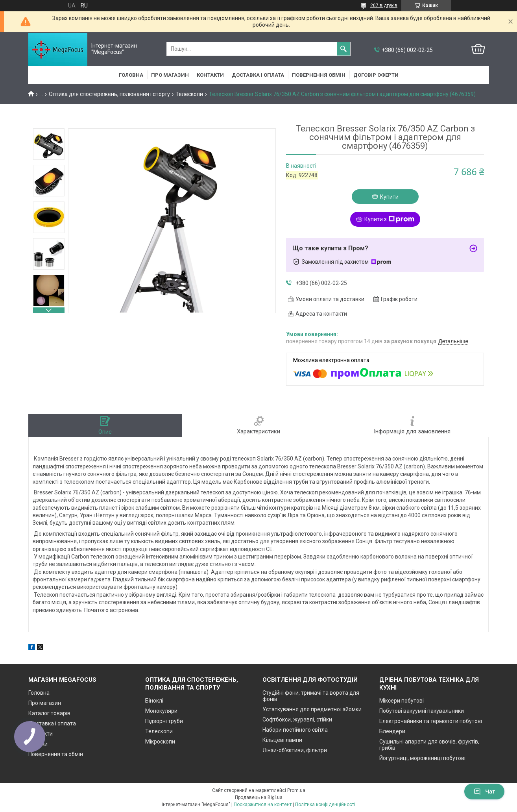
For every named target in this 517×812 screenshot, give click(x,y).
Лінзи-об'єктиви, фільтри (295, 750)
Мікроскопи (160, 742)
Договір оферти (376, 75)
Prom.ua (296, 790)
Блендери (392, 731)
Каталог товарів (49, 713)
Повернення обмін (319, 75)
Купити (389, 197)
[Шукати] (343, 49)
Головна (131, 75)
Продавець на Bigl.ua (259, 797)
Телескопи (189, 94)
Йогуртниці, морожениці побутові (422, 758)
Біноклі (154, 701)
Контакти (210, 75)
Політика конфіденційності (325, 805)
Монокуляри (161, 711)
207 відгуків (384, 6)
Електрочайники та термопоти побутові (431, 721)
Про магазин (170, 75)
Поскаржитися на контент (263, 805)
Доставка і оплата (258, 75)
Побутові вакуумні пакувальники (422, 711)
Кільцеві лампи (282, 740)
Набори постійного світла (295, 730)
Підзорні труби (164, 721)
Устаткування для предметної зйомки (312, 709)
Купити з (389, 219)
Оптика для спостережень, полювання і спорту (109, 94)
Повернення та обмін (56, 754)
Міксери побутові (402, 701)
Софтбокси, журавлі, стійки (297, 720)
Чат (484, 792)
